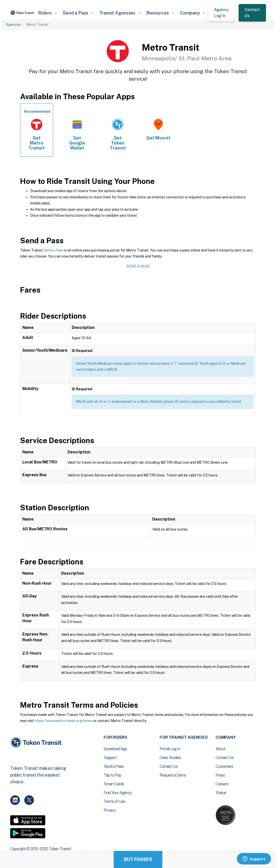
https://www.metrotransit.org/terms (63, 721)
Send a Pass (54, 250)
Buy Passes (138, 859)
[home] (23, 13)
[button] (47, 13)
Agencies (13, 25)
